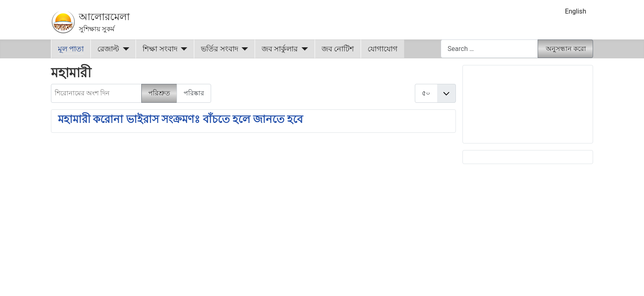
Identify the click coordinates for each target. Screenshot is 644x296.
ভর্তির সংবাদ (219, 49)
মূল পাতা (71, 49)
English (575, 11)
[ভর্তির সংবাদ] (243, 49)
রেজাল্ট (108, 49)
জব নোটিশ (338, 49)
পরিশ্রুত (159, 93)
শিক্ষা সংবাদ (160, 49)
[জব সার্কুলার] (303, 49)
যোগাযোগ (383, 49)
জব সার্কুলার (280, 49)
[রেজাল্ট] (124, 49)
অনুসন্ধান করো (566, 49)
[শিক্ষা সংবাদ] (183, 49)
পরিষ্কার (194, 93)
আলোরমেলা (104, 17)
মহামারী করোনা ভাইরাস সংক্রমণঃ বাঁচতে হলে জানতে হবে (180, 119)
